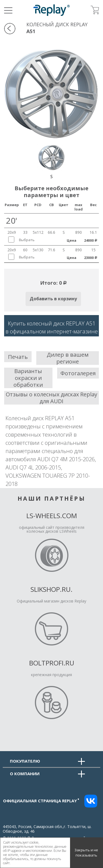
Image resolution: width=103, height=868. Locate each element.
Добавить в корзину (53, 299)
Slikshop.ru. (51, 589)
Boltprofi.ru (52, 663)
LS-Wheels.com (52, 516)
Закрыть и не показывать (86, 853)
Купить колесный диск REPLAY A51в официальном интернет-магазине (52, 327)
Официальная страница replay (41, 801)
